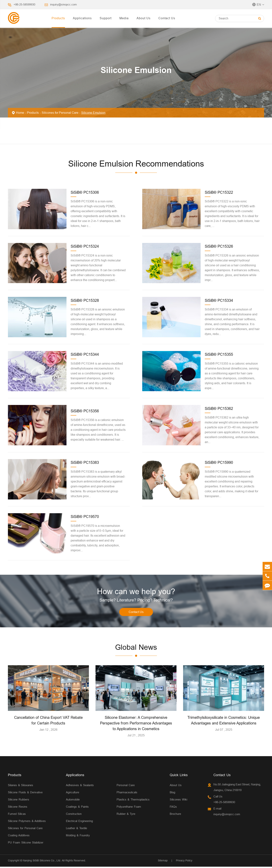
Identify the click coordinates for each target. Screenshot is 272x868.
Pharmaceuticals (127, 794)
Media (124, 18)
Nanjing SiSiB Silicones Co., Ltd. (42, 862)
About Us (144, 18)
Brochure (175, 815)
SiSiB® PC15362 (219, 408)
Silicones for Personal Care (60, 113)
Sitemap (163, 862)
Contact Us (167, 18)
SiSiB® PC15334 (219, 300)
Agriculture (73, 794)
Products (58, 18)
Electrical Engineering (79, 822)
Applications (82, 18)
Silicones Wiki (178, 801)
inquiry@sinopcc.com (63, 4)
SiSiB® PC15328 (85, 300)
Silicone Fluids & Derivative (25, 794)
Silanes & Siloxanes (21, 786)
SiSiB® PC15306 (85, 192)
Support (106, 18)
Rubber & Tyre (126, 815)
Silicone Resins (18, 808)
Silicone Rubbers (19, 801)
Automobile (73, 801)
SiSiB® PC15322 (219, 192)
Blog (172, 794)
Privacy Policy (184, 862)
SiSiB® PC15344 (85, 354)
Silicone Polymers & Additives (27, 822)
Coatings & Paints (77, 808)
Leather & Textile (76, 829)
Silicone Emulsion (93, 113)
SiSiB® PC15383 (85, 462)
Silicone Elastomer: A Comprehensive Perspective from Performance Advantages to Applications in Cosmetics (136, 724)
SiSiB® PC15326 (219, 246)
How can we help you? (136, 592)
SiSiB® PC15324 (85, 246)
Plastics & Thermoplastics (133, 801)
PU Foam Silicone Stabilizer (26, 844)
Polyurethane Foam (129, 808)
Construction (74, 815)
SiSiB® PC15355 (219, 354)
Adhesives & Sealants (80, 786)
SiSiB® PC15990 (219, 462)
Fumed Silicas (17, 815)
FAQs (173, 808)
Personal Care (126, 786)
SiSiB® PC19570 (85, 517)
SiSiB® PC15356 (85, 411)
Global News (136, 648)
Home (20, 113)
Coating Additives (19, 837)
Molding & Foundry (78, 837)
